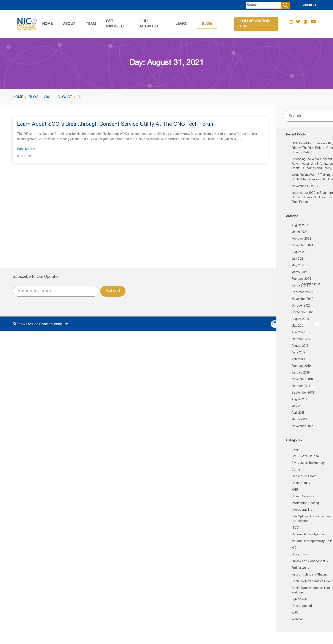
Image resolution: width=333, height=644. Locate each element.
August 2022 (300, 226)
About (69, 24)
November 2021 (302, 246)
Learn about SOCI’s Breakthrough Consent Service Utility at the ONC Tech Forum (116, 125)
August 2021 (300, 252)
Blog (207, 24)
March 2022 (300, 232)
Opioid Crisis (300, 555)
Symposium (300, 599)
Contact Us (309, 5)
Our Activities (149, 24)
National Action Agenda (308, 535)
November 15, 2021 (305, 186)
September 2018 (303, 393)
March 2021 (300, 272)
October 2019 (301, 339)
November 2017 (302, 426)
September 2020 (303, 313)
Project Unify (300, 568)
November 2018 (302, 380)
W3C (295, 613)
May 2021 (298, 266)
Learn (181, 24)
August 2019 (300, 346)
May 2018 (298, 406)
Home (47, 24)
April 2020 (298, 333)
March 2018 (299, 420)
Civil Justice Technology (308, 463)
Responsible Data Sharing (310, 575)
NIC (294, 548)
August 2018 (300, 400)
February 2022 (301, 239)
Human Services (303, 497)
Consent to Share (304, 477)
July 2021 (298, 259)
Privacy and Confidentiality (310, 561)
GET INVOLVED (115, 24)
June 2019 (299, 353)
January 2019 (301, 373)
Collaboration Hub (255, 24)
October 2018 (301, 386)
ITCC (295, 528)
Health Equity (301, 483)
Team (91, 24)
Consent (297, 470)
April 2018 (298, 413)
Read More (26, 149)
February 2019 (301, 366)
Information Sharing (305, 503)
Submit (113, 291)
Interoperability (302, 510)
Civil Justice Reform (305, 456)
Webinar (297, 620)
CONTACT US (311, 285)
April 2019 (298, 359)
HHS (295, 490)
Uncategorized (302, 606)
